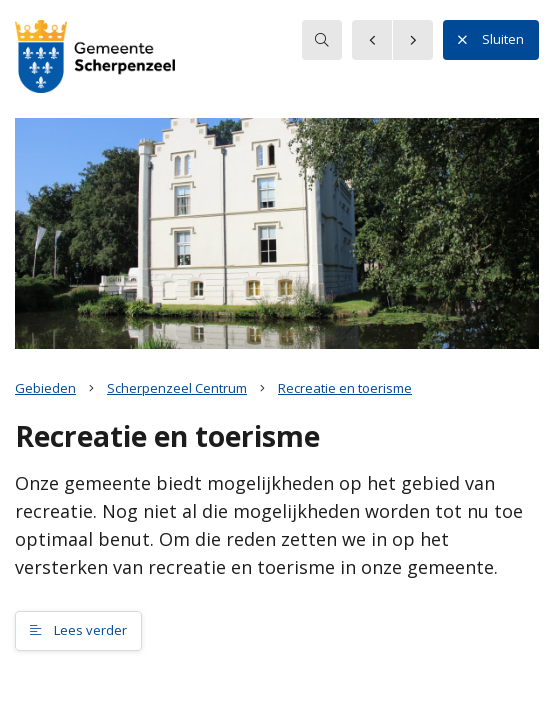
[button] (95, 59)
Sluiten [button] (491, 40)
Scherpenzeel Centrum (177, 388)
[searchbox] (322, 40)
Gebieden (45, 388)
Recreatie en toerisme (345, 388)
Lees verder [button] (78, 630)
